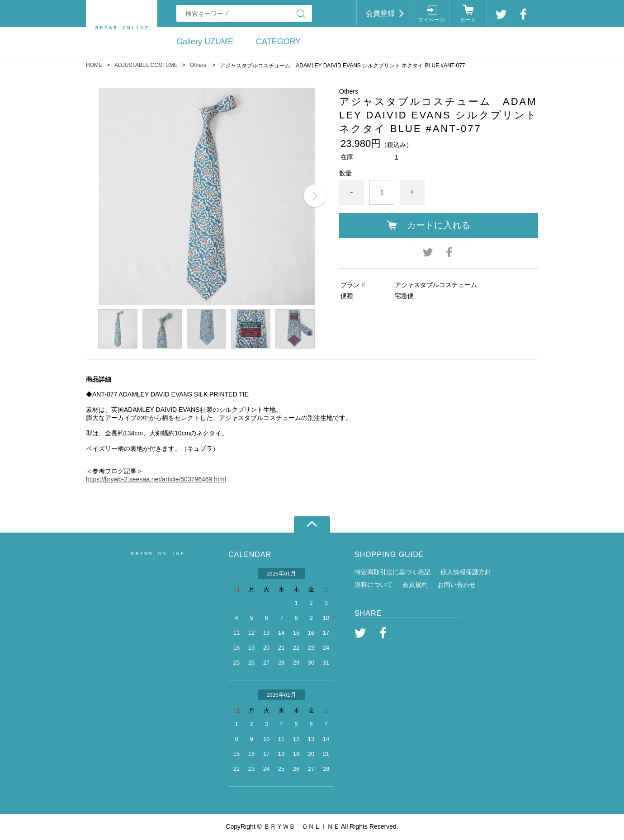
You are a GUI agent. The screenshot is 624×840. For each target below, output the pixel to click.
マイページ (431, 20)
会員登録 (380, 13)
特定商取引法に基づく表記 (392, 572)
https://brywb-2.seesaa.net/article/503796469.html (156, 479)
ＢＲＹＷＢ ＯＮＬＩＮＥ (157, 554)
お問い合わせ (457, 585)
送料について (373, 585)
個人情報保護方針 (466, 572)
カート (468, 20)
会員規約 (415, 585)
